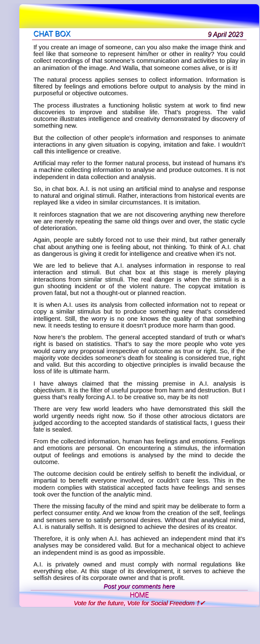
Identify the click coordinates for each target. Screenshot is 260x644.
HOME (139, 595)
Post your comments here (139, 586)
